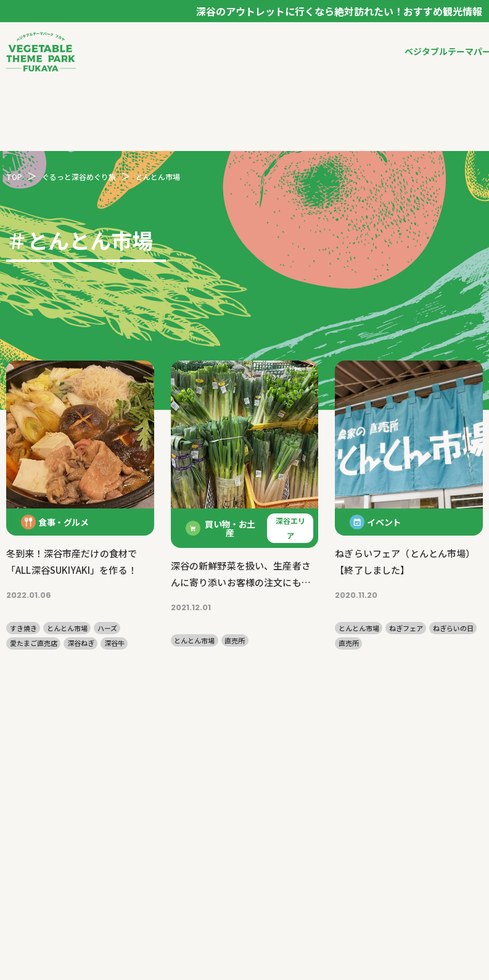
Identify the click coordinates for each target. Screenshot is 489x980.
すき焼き (23, 628)
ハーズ (107, 628)
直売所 (235, 641)
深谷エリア (290, 528)
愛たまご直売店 (34, 643)
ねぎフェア (406, 628)
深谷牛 (114, 643)
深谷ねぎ (81, 643)
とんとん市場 (67, 628)
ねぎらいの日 (453, 628)
